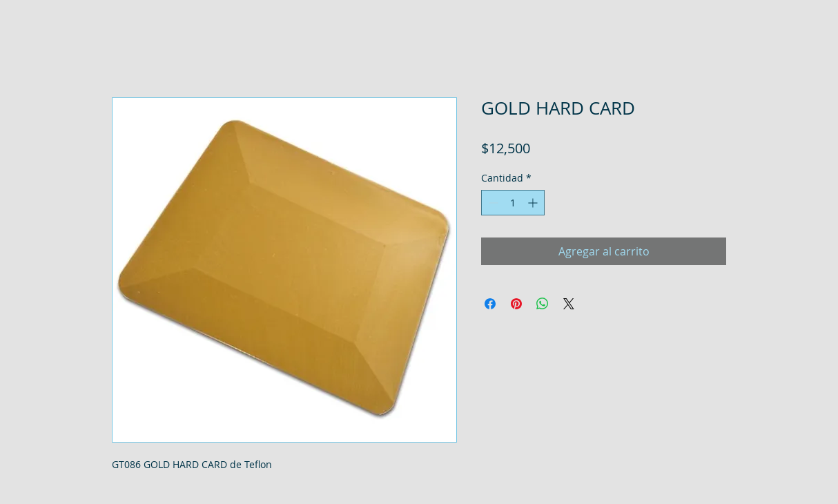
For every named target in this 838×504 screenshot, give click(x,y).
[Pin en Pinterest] (516, 304)
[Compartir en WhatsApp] (543, 304)
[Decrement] (492, 203)
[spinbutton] (513, 203)
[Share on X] (569, 304)
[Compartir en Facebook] (490, 304)
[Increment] (534, 203)
